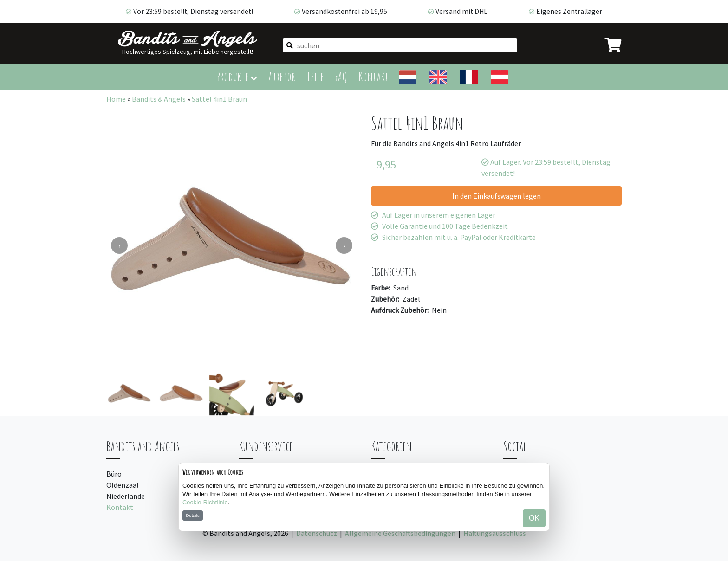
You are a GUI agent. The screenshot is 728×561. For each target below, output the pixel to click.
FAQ (341, 76)
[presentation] (119, 245)
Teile (315, 76)
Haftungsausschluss (495, 533)
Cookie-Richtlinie (205, 502)
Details (192, 515)
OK (534, 518)
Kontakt (374, 76)
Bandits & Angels (159, 99)
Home (116, 99)
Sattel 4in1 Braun (219, 99)
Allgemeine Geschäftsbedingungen (400, 533)
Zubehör (282, 76)
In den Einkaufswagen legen (497, 196)
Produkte (237, 76)
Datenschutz (317, 533)
